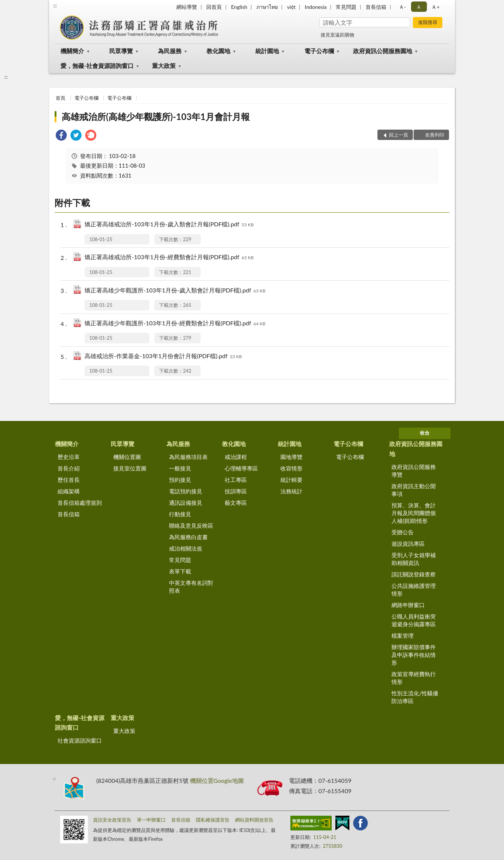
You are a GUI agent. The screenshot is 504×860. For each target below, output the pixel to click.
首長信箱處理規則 (80, 503)
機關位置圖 (127, 457)
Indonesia (316, 7)
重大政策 (164, 66)
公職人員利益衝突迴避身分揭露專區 (414, 620)
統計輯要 (291, 480)
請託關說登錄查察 (414, 574)
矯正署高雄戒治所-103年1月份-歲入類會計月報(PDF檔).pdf (169, 225)
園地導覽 (291, 457)
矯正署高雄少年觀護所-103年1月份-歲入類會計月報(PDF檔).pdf (175, 291)
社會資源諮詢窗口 (80, 740)
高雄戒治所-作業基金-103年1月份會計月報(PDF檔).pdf (163, 357)
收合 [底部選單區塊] (425, 433)
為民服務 (170, 51)
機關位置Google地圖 (217, 780)
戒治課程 (236, 457)
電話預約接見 (186, 491)
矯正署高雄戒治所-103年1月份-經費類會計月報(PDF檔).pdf (169, 258)
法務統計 (291, 491)
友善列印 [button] (435, 135)
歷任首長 (69, 480)
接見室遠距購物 (337, 35)
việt (291, 7)
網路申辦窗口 (408, 605)
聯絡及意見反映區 (191, 525)
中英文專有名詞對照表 (191, 587)
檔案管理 (403, 635)
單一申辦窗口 (151, 820)
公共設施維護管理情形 (414, 590)
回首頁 (214, 7)
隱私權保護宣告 (213, 820)
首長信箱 (376, 7)
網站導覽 (187, 7)
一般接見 (180, 468)
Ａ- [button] (402, 7)
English (239, 7)
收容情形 (291, 468)
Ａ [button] (419, 7)
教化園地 (218, 51)
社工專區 (236, 480)
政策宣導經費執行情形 (414, 678)
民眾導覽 (121, 51)
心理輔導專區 (241, 468)
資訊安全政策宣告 (112, 820)
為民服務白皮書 (188, 537)
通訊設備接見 (186, 503)
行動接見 (180, 514)
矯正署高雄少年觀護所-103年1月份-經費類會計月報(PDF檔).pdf (175, 324)
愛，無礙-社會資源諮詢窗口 (97, 66)
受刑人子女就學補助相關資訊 (414, 559)
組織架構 (69, 491)
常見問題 (346, 7)
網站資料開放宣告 (254, 820)
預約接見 (180, 480)
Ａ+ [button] (435, 7)
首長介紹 (69, 468)
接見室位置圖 (130, 468)
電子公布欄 (319, 51)
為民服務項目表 (188, 457)
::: (55, 6)
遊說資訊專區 (408, 544)
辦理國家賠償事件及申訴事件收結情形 (414, 655)
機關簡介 (72, 51)
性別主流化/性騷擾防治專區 (415, 697)
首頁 (61, 98)
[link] (61, 136)
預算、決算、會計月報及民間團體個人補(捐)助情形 (414, 513)
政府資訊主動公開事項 (414, 490)
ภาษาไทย (267, 7)
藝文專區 (236, 503)
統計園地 (267, 51)
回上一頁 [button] (398, 135)
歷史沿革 (69, 457)
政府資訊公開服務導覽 (414, 471)
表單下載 (180, 571)
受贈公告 (403, 532)
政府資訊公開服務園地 (383, 51)
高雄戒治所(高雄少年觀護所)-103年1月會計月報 (156, 117)
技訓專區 (236, 491)
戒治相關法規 (186, 548)
